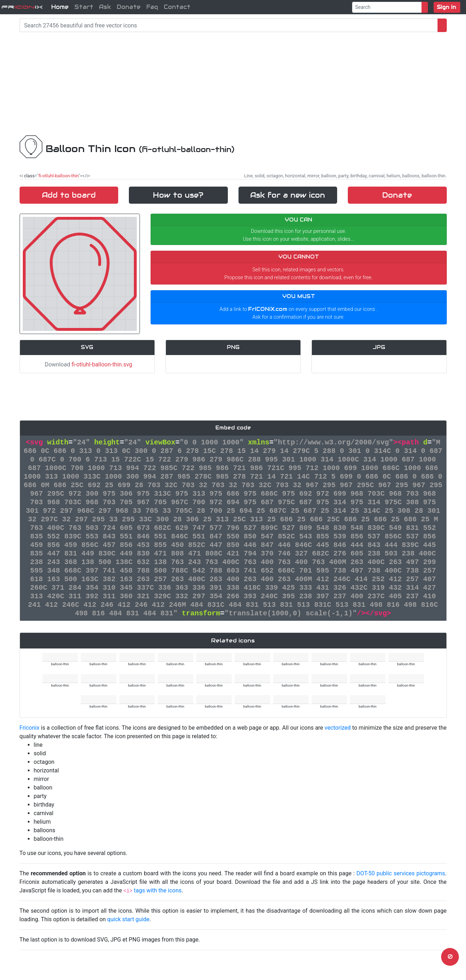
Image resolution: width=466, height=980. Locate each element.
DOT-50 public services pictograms (401, 873)
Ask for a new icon (288, 195)
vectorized (338, 728)
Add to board (69, 195)
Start (84, 7)
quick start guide (128, 919)
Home (60, 7)
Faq (152, 7)
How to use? (178, 195)
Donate (129, 7)
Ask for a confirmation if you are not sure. (299, 317)
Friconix (30, 728)
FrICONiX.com (268, 309)
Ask (105, 7)
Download (87, 364)
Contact (177, 7)
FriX (22, 7)
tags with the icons (158, 890)
